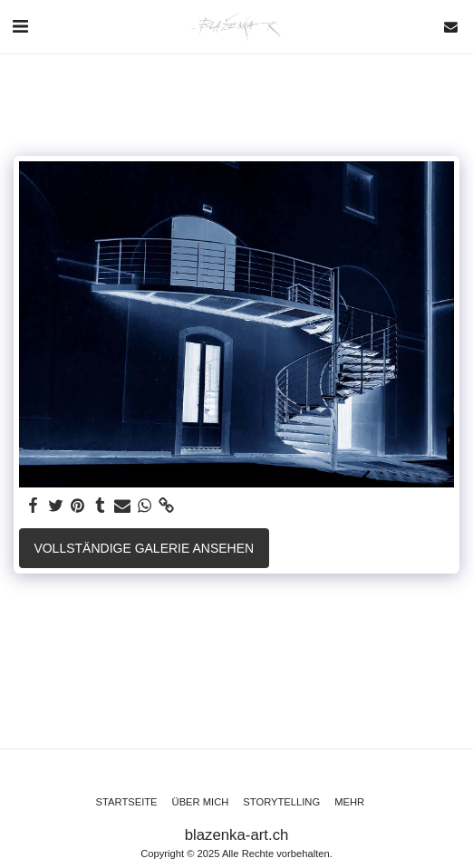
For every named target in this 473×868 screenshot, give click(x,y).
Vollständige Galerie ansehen (144, 548)
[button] (20, 26)
